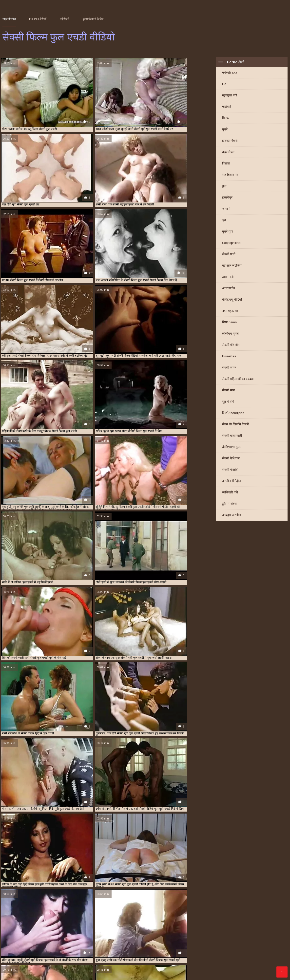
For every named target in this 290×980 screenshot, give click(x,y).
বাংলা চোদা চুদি (235, 941)
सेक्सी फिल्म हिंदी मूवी (203, 937)
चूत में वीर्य (228, 402)
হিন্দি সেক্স (81, 973)
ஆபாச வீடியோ (236, 937)
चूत (224, 221)
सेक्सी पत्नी (229, 255)
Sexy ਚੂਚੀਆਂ (110, 941)
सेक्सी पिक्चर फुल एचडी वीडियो (72, 929)
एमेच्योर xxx (230, 73)
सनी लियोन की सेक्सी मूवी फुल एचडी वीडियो (260, 923)
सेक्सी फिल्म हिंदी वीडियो (108, 945)
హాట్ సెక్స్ (94, 949)
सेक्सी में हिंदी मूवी (156, 961)
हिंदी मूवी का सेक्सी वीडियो (184, 957)
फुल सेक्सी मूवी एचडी (216, 918)
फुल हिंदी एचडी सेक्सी (241, 918)
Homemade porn (206, 941)
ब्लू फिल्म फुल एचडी (148, 921)
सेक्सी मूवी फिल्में (149, 965)
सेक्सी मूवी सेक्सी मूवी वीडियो (228, 957)
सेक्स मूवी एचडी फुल (136, 926)
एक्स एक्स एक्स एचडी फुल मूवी (84, 915)
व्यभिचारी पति (230, 493)
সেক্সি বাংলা (12, 945)
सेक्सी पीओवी (230, 470)
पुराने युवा (228, 232)
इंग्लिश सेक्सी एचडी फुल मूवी (50, 915)
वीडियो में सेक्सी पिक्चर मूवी (254, 961)
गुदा (224, 187)
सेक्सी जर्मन (229, 368)
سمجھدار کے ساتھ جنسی (68, 969)
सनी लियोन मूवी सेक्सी (41, 945)
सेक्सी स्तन (228, 391)
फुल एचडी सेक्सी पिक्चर (36, 918)
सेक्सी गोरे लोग (231, 346)
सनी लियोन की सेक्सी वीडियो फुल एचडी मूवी (24, 926)
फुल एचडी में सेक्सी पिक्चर (230, 915)
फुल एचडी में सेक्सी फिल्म (260, 915)
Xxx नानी (228, 278)
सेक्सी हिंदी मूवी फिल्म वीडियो (101, 957)
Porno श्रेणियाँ (38, 19)
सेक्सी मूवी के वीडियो (144, 969)
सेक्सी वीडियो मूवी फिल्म (213, 953)
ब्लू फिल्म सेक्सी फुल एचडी (209, 921)
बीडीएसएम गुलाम (232, 448)
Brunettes (229, 357)
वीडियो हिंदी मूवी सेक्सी (67, 961)
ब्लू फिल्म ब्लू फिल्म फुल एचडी (177, 921)
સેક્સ (106, 937)
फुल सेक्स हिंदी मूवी (141, 953)
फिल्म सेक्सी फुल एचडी (143, 915)
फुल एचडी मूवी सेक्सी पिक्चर (173, 915)
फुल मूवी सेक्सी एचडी (166, 918)
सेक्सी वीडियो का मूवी (108, 973)
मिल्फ (225, 119)
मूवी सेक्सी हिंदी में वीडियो (29, 961)
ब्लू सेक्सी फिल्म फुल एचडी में (26, 923)
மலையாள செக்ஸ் (262, 949)
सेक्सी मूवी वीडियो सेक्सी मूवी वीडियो (131, 949)
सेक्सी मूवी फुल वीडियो (19, 973)
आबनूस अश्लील (232, 516)
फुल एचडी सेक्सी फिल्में (90, 918)
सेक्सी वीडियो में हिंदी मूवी (212, 961)
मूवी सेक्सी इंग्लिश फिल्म (143, 957)
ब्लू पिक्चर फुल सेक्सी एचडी (59, 921)
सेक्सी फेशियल (231, 459)
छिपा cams (229, 323)
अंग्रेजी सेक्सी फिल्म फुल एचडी (17, 915)
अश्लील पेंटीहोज (232, 482)
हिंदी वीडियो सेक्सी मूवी (201, 949)
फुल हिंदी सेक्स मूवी (74, 945)
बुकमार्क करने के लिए (93, 19)
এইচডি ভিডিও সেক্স (109, 953)
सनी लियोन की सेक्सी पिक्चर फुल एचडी (175, 923)
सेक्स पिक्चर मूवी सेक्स (54, 973)
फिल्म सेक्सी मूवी (121, 965)
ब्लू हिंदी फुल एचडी (108, 923)
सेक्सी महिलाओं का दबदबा (238, 380)
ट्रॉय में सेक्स (229, 504)
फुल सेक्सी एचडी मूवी (191, 918)
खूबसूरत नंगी (230, 96)
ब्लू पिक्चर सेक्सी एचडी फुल (90, 921)
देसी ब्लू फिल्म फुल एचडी (115, 915)
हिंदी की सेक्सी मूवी (179, 965)
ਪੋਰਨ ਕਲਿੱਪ (181, 961)
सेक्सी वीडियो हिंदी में (255, 945)
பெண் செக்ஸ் (232, 949)
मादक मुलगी (138, 945)
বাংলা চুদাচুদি (14, 937)
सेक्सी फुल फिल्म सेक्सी (175, 953)
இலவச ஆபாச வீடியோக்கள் (213, 945)
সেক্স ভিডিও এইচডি (266, 941)
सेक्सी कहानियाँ (171, 949)
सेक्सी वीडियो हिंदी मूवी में (46, 965)
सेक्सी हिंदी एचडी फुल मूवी (87, 965)
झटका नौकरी (230, 141)
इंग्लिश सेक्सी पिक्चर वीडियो (48, 937)
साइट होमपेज (9, 19)
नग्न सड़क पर (230, 312)
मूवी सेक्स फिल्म (244, 965)
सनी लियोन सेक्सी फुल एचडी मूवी (106, 926)
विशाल (226, 164)
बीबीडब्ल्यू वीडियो (232, 300)
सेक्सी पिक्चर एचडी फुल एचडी (225, 926)
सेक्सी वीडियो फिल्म (85, 937)
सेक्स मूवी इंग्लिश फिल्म (167, 945)
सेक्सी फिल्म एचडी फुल (103, 929)
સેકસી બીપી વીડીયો (19, 953)
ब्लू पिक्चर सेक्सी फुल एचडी (121, 921)
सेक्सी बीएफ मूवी (72, 949)
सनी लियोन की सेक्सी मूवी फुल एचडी (216, 923)
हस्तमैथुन (227, 198)
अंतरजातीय (229, 289)
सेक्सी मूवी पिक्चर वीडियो (225, 969)
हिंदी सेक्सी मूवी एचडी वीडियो (183, 969)
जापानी (226, 209)
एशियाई (227, 107)
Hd (224, 85)
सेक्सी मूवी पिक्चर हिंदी (213, 965)
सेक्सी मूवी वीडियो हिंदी (108, 969)
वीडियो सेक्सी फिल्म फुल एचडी (136, 923)
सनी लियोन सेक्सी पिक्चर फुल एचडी (68, 926)
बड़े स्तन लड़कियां (232, 266)
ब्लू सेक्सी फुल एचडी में (55, 923)
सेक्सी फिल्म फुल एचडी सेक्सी (35, 949)
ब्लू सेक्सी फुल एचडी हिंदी (83, 923)
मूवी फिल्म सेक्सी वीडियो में (252, 953)
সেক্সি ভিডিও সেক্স (51, 953)
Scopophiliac (231, 244)
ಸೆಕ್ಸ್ (181, 937)
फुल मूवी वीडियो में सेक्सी (265, 969)
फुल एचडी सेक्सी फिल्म (63, 918)
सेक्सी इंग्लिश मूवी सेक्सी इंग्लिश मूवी (113, 961)
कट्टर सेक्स (228, 153)
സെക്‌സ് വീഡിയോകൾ (54, 957)
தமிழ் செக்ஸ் (25, 941)
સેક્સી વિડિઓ (50, 941)
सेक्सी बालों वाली (232, 436)
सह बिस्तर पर (230, 175)
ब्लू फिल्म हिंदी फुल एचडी (238, 921)
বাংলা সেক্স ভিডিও (138, 941)
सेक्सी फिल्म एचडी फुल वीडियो (134, 929)
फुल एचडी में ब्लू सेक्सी (202, 915)
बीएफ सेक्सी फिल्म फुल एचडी (27, 921)
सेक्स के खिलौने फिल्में (235, 425)
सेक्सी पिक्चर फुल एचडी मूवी (38, 929)
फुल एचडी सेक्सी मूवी (116, 918)
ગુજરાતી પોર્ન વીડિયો (81, 941)
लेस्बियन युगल (230, 334)
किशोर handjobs (233, 414)
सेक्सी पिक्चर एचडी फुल (194, 926)
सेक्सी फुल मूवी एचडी (139, 937)
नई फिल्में (65, 19)
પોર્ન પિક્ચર (166, 937)
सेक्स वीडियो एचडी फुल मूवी (164, 926)
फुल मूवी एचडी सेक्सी (141, 918)
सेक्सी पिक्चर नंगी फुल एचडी (258, 926)
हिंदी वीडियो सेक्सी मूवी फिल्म (148, 973)
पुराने (225, 130)
